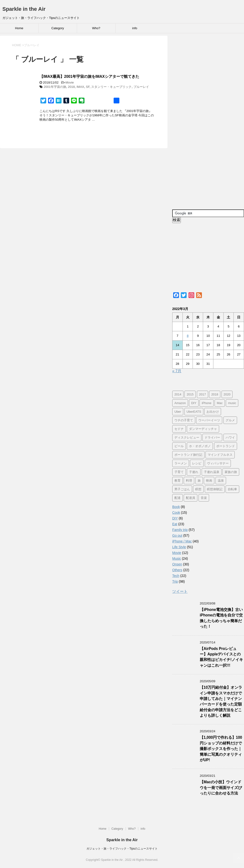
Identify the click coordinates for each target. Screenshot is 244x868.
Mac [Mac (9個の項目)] (220, 403)
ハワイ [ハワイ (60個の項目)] (230, 437)
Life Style (179, 547)
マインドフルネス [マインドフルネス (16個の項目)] (220, 455)
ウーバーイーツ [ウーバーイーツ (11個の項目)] (209, 420)
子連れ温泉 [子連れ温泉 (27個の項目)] (212, 472)
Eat (175, 524)
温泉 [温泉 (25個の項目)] (221, 481)
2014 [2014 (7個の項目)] (178, 394)
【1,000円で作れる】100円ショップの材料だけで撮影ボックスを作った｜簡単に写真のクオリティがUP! (221, 749)
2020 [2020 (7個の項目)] (227, 394)
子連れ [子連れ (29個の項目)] (194, 472)
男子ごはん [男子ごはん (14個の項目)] (182, 489)
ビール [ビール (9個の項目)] (179, 446)
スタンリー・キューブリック (111, 87)
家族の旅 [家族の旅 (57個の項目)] (231, 472)
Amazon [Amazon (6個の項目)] (180, 403)
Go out (177, 535)
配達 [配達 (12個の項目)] (177, 498)
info (135, 28)
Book (176, 507)
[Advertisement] (208, 120)
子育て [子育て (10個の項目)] (179, 472)
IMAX (80, 87)
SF (88, 87)
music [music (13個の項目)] (232, 403)
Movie (70, 82)
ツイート (180, 591)
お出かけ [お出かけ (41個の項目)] (213, 412)
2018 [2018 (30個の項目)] (215, 394)
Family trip (180, 530)
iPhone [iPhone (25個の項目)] (206, 403)
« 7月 (177, 371)
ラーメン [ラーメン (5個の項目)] (181, 463)
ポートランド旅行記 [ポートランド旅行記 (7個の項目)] (188, 455)
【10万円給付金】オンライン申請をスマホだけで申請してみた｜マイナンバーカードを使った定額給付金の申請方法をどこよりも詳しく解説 (221, 701)
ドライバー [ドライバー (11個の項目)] (212, 437)
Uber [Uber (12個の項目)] (178, 412)
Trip (175, 581)
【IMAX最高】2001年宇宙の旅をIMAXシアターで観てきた (89, 76)
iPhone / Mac (182, 541)
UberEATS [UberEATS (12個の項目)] (194, 412)
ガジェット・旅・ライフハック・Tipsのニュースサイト (122, 849)
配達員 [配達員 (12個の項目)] (191, 498)
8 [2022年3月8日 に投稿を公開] (188, 336)
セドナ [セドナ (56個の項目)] (179, 429)
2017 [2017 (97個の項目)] (202, 394)
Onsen (177, 564)
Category (58, 28)
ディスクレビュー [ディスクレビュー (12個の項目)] (187, 437)
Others (177, 570)
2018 (71, 87)
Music (177, 558)
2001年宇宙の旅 (55, 87)
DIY (175, 518)
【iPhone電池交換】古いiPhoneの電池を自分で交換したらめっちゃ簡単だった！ (221, 618)
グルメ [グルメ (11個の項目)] (230, 420)
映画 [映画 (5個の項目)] (209, 481)
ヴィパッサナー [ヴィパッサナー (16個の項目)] (218, 463)
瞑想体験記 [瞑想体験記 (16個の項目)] (215, 489)
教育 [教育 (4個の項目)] (177, 481)
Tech (176, 576)
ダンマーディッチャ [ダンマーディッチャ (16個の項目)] (203, 429)
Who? (96, 28)
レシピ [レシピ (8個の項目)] (197, 463)
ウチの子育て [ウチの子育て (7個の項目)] (184, 420)
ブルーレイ (141, 87)
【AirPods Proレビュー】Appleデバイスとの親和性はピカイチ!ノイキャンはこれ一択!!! (221, 657)
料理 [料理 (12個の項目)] (189, 481)
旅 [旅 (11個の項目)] (199, 481)
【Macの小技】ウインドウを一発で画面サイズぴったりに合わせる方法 (221, 788)
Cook (176, 513)
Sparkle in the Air (24, 9)
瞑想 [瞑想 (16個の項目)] (198, 489)
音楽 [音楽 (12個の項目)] (204, 498)
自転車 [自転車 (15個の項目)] (232, 489)
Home (19, 28)
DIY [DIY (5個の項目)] (194, 403)
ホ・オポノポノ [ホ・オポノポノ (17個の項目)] (200, 446)
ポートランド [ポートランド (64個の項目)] (226, 446)
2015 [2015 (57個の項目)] (190, 394)
